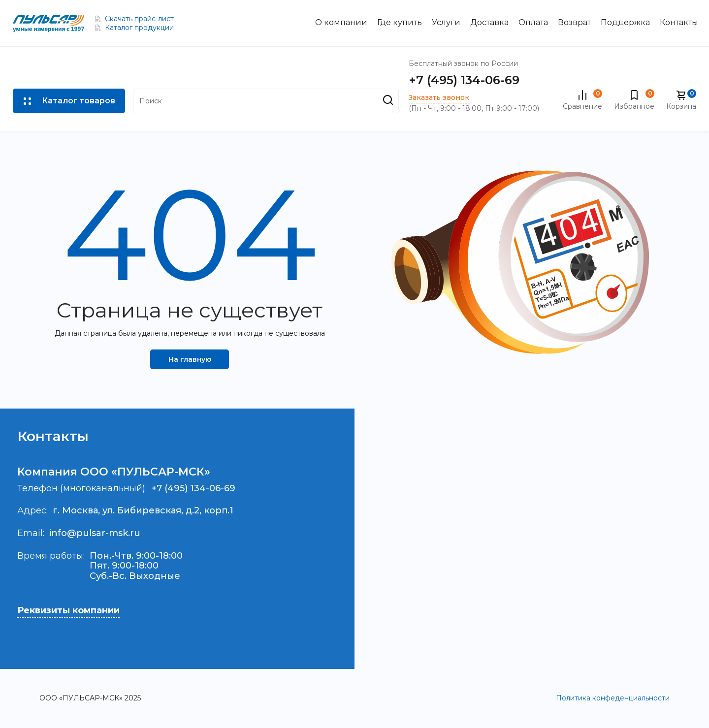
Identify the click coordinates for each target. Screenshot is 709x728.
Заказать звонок (439, 97)
